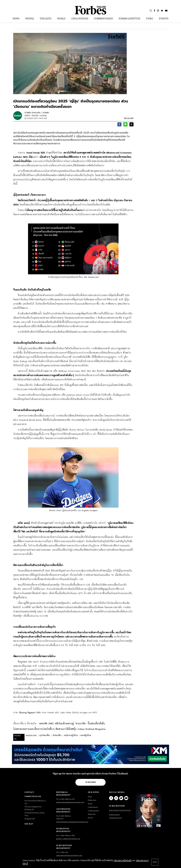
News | (28, 116)
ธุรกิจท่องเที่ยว (45, 735)
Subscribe (91, 782)
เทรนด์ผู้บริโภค (86, 735)
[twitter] (131, 125)
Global (43, 116)
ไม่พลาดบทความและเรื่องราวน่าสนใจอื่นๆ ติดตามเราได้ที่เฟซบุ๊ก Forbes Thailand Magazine (59, 729)
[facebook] (119, 125)
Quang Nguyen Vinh (30, 713)
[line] (125, 125)
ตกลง (155, 862)
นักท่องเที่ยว (57, 735)
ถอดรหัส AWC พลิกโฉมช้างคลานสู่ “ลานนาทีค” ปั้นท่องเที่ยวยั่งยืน (72, 724)
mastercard (31, 736)
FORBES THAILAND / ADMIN (37, 113)
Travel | (35, 116)
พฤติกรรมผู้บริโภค (71, 735)
